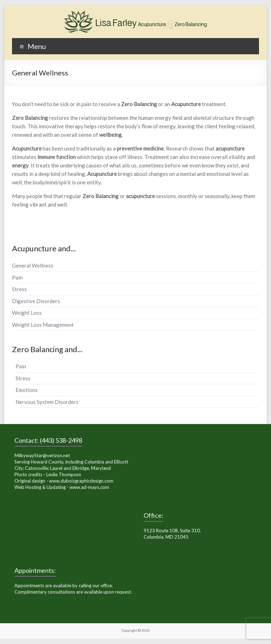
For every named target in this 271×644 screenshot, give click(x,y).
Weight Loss (27, 313)
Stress (19, 289)
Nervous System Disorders (47, 402)
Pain (17, 277)
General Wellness (33, 265)
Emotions (27, 390)
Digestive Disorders (36, 301)
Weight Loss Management (43, 325)
